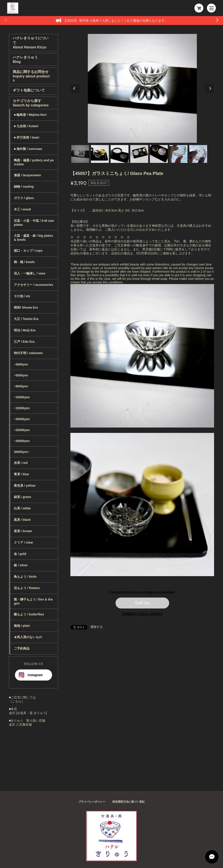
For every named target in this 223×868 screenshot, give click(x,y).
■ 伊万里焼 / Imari (26, 137)
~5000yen (21, 375)
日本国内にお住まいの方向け (142, 614)
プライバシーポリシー (92, 802)
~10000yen (22, 397)
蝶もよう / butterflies (29, 614)
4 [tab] (139, 154)
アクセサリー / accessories (34, 285)
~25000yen (22, 430)
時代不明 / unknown (28, 353)
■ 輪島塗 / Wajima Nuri (30, 115)
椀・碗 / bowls (24, 262)
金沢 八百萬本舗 (20, 725)
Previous (75, 88)
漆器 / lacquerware (27, 175)
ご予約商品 (22, 648)
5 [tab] (159, 154)
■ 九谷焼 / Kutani (26, 126)
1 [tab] (80, 154)
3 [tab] (120, 154)
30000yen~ (22, 452)
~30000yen (22, 441)
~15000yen (22, 408)
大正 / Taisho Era (26, 319)
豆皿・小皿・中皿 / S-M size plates (34, 223)
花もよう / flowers (27, 588)
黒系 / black (22, 520)
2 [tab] (100, 154)
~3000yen (21, 364)
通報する (97, 627)
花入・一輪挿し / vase (30, 273)
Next (210, 88)
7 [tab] (198, 154)
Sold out (142, 603)
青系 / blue (21, 474)
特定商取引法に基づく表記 (128, 802)
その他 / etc (22, 296)
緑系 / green (23, 497)
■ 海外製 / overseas (28, 149)
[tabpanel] (142, 88)
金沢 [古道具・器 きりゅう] (28, 713)
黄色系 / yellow (25, 486)
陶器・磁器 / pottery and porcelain (34, 162)
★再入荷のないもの (28, 637)
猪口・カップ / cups (28, 251)
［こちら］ (17, 701)
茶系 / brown (23, 531)
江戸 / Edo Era (24, 342)
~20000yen (22, 419)
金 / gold (20, 554)
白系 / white (22, 508)
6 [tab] (179, 154)
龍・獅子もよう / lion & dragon (33, 601)
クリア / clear (23, 542)
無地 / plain (22, 626)
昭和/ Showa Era (26, 307)
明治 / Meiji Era (25, 330)
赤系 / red (21, 463)
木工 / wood (22, 209)
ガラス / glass (24, 198)
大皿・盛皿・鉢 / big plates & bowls (33, 238)
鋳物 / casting (24, 187)
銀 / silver (21, 565)
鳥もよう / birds (25, 577)
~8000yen (21, 386)
